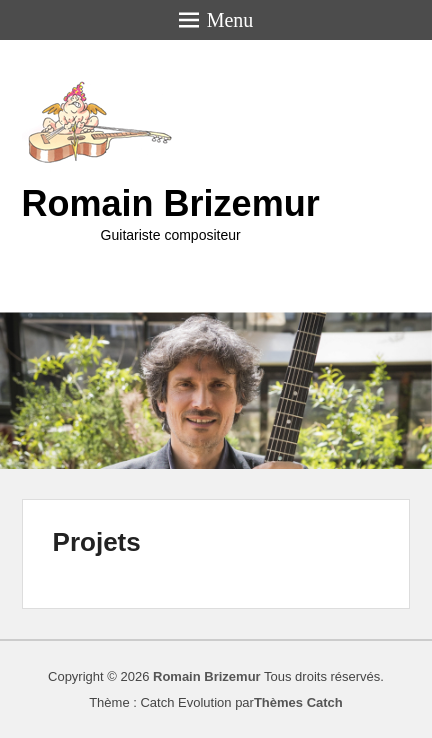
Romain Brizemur (171, 203)
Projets (97, 542)
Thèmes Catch (298, 702)
